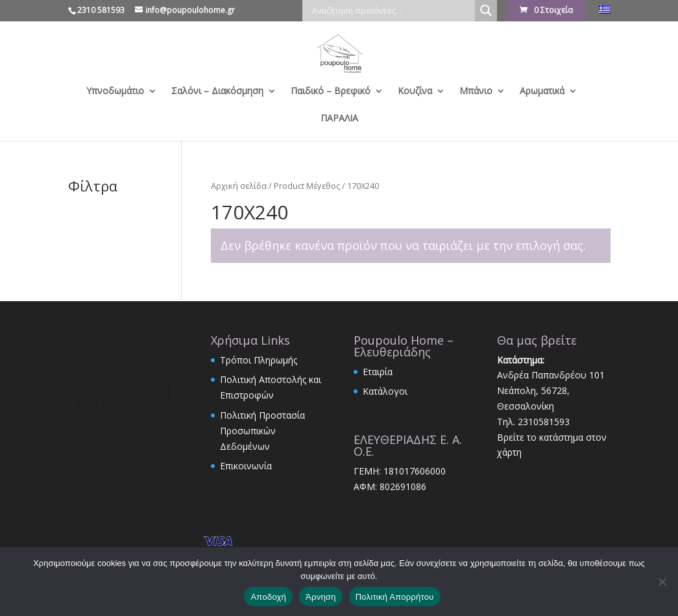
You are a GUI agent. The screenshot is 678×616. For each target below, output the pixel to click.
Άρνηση (321, 597)
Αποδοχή (268, 597)
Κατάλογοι (385, 391)
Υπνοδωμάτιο (115, 92)
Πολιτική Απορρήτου (395, 597)
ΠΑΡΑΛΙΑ (339, 119)
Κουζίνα (415, 92)
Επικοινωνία (246, 466)
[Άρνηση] (662, 582)
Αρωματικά (542, 92)
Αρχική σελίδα (239, 186)
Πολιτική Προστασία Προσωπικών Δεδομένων (262, 431)
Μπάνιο (476, 92)
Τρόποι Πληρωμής (259, 360)
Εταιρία (378, 372)
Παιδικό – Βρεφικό (331, 92)
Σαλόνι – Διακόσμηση (217, 92)
